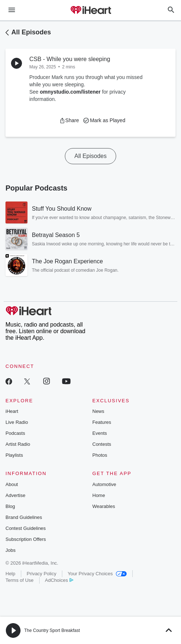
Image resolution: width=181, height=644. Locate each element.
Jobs (10, 550)
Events (100, 433)
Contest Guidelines (26, 528)
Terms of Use (20, 580)
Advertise (15, 495)
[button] (69, 120)
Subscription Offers (26, 539)
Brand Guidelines (24, 517)
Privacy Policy (42, 574)
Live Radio (17, 422)
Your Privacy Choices (97, 574)
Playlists (14, 455)
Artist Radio (18, 444)
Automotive (104, 484)
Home (99, 495)
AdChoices (59, 580)
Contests (102, 444)
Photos (100, 455)
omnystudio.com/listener (70, 92)
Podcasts (15, 433)
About (12, 484)
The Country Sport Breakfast (52, 630)
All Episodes (31, 32)
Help (10, 574)
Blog (10, 506)
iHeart (12, 411)
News (98, 411)
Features (102, 422)
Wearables (104, 506)
